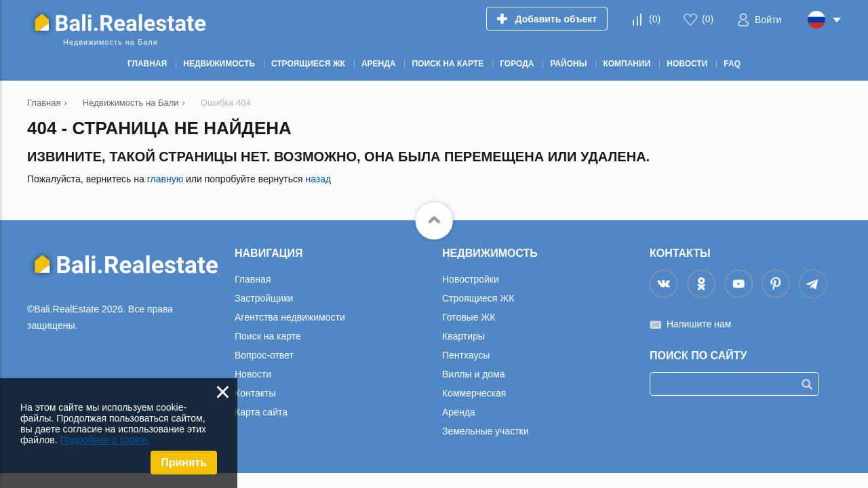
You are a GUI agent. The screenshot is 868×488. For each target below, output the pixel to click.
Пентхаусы (466, 355)
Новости (253, 374)
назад (318, 179)
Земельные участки (486, 431)
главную (165, 179)
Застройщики (264, 298)
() (655, 19)
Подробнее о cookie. (105, 440)
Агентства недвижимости (290, 317)
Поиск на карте (268, 336)
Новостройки (471, 279)
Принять (184, 463)
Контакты (255, 393)
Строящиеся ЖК (478, 298)
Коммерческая (474, 393)
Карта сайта (261, 412)
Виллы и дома (474, 374)
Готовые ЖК (469, 317)
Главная (253, 279)
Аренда (459, 412)
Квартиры (463, 336)
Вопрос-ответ (264, 355)
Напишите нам (699, 324)
